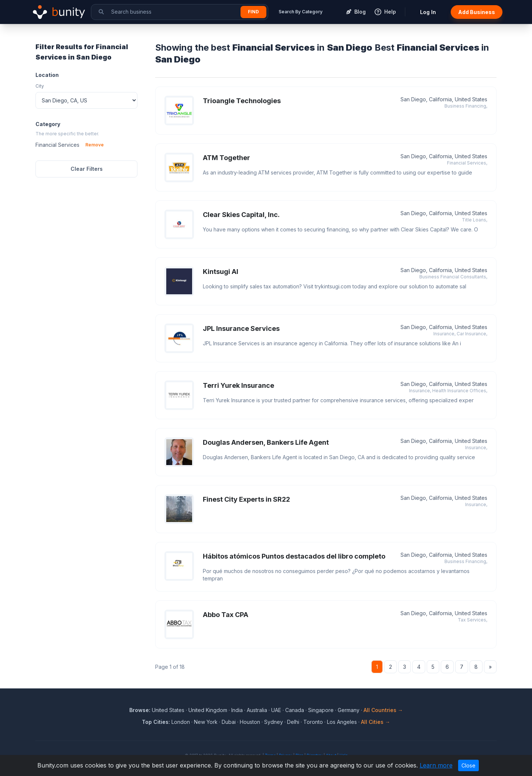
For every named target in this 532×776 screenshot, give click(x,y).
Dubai (229, 722)
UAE (276, 710)
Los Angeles (342, 722)
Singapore (321, 710)
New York (206, 722)
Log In (428, 12)
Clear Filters (87, 169)
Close (468, 765)
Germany (349, 710)
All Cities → (376, 722)
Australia (257, 710)
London (181, 722)
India (237, 710)
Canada (295, 710)
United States (168, 710)
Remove (95, 145)
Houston (250, 722)
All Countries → (383, 710)
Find (253, 12)
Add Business (477, 12)
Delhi (293, 722)
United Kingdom (208, 710)
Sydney (274, 722)
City (40, 86)
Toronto (313, 722)
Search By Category (301, 12)
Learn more (436, 765)
